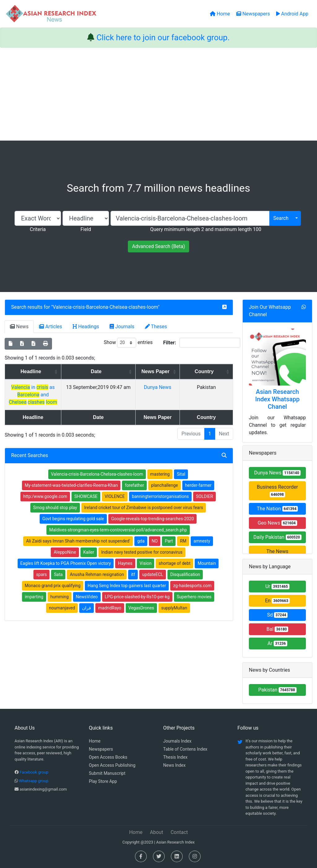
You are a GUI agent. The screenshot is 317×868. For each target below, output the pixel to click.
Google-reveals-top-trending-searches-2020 (152, 526)
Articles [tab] (50, 327)
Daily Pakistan (277, 537)
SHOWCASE (86, 504)
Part (169, 548)
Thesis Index (175, 757)
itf (133, 582)
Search (281, 218)
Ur (277, 586)
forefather (134, 493)
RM (183, 548)
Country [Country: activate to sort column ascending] (215, 371)
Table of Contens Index (185, 749)
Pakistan (277, 690)
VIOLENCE (115, 504)
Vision (146, 571)
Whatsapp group (34, 781)
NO (155, 548)
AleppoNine (65, 560)
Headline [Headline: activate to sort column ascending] (52, 371)
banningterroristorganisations (160, 504)
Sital (181, 482)
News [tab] (19, 327)
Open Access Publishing (112, 765)
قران (87, 615)
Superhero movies (194, 604)
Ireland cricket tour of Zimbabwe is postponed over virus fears (144, 515)
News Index (174, 765)
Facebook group (34, 772)
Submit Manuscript (107, 773)
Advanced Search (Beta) (158, 246)
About (156, 832)
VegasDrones (141, 615)
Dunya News (184, 395)
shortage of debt (174, 571)
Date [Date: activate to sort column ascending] (133, 371)
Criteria (38, 229)
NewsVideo (87, 604)
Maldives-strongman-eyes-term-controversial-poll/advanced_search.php (118, 537)
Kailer (89, 560)
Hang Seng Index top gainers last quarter (127, 593)
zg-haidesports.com (192, 593)
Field (86, 229)
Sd (278, 615)
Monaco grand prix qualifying (53, 593)
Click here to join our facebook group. (163, 37)
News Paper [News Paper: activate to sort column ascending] (182, 375)
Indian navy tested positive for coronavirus (142, 560)
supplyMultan (174, 615)
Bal (278, 629)
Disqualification (185, 582)
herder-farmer (198, 493)
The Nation (278, 509)
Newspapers (101, 749)
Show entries (128, 343)
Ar (277, 643)
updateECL (153, 582)
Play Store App (103, 781)
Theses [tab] (156, 327)
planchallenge (165, 493)
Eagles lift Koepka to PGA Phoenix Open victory (66, 571)
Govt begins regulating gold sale (73, 526)
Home (95, 741)
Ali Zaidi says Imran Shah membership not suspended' (78, 548)
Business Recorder (278, 491)
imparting (34, 604)
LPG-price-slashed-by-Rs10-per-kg (137, 604)
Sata (58, 582)
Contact (179, 832)
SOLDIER (204, 504)
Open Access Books (108, 757)
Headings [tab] (86, 327)
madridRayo (110, 615)
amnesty (202, 548)
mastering (160, 482)
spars (42, 582)
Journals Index (177, 741)
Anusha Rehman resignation (97, 582)
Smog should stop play (55, 515)
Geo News (277, 523)
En (277, 601)
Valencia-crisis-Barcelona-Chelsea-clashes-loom (105, 307)
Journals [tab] (122, 327)
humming (60, 604)
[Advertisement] (158, 94)
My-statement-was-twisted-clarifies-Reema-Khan (71, 493)
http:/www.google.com (45, 504)
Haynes (125, 571)
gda (141, 548)
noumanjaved (62, 615)
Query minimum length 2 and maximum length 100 (206, 229)
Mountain (207, 571)
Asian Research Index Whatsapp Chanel (277, 399)
